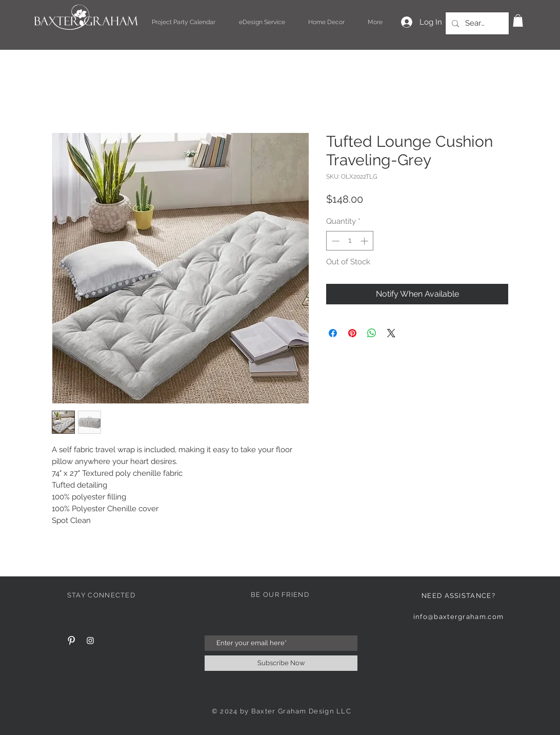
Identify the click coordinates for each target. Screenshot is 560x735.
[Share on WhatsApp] (372, 333)
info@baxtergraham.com (458, 617)
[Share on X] (391, 333)
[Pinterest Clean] (71, 641)
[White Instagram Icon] (90, 641)
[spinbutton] (350, 241)
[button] (518, 21)
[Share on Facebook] (333, 333)
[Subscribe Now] (281, 663)
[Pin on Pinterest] (352, 333)
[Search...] (476, 23)
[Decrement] (335, 241)
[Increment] (365, 241)
